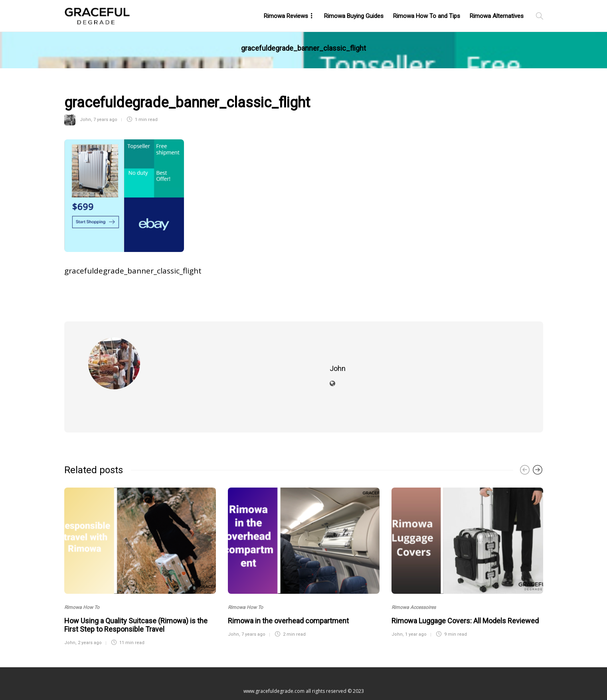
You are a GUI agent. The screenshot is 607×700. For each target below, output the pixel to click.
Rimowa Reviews (286, 16)
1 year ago (416, 607)
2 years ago (90, 616)
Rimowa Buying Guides (354, 16)
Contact (306, 676)
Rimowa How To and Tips (427, 16)
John (85, 120)
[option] (140, 538)
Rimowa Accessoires (414, 580)
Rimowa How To (82, 580)
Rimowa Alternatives (497, 16)
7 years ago (105, 120)
